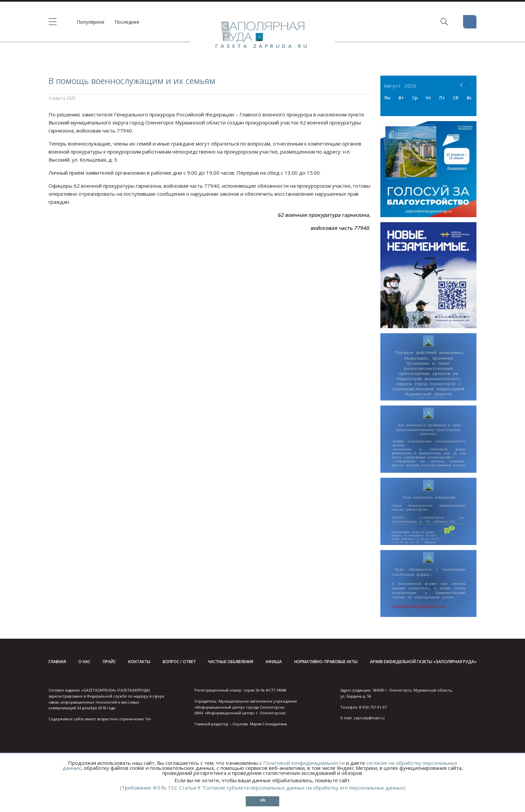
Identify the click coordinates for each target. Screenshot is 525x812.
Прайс (109, 662)
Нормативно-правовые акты (326, 662)
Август (392, 86)
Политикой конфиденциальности (304, 763)
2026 (410, 86)
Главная (57, 662)
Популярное (91, 22)
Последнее (127, 22)
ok (263, 800)
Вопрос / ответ (179, 662)
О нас (84, 662)
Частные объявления (231, 662)
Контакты (139, 662)
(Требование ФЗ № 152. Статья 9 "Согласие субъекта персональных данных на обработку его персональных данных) (263, 788)
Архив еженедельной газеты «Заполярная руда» (423, 662)
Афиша (274, 662)
